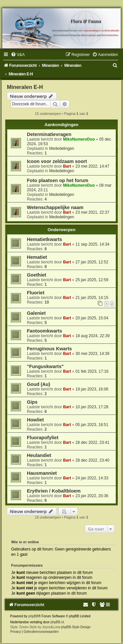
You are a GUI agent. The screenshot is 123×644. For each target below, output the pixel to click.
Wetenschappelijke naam (55, 207)
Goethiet (37, 275)
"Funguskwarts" (45, 366)
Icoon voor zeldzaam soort (57, 161)
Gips (32, 402)
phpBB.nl (57, 622)
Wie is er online (25, 542)
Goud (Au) (39, 384)
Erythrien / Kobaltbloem (54, 491)
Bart (67, 166)
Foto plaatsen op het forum (58, 180)
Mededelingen (62, 148)
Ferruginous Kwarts (49, 349)
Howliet (35, 420)
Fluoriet (36, 293)
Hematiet (37, 257)
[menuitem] (18, 55)
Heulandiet (39, 455)
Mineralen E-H (25, 87)
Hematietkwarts (44, 239)
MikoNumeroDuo (79, 139)
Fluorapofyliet (43, 438)
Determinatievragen (49, 134)
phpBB (33, 616)
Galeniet (36, 313)
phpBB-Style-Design (76, 627)
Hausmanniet (42, 473)
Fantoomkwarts (44, 331)
